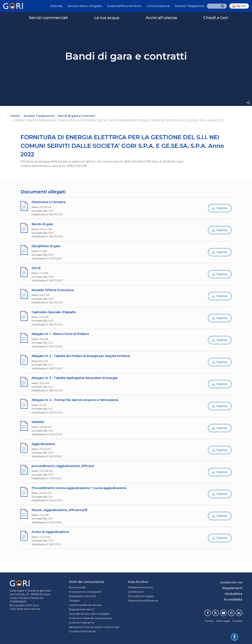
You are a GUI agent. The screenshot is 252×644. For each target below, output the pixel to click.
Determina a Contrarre (49, 202)
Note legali (223, 621)
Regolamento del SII (82, 609)
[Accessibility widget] (235, 637)
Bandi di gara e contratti (77, 116)
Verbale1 (38, 422)
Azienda (56, 6)
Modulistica (234, 594)
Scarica (219, 208)
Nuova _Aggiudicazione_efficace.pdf (60, 510)
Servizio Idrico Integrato (85, 6)
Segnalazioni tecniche (82, 596)
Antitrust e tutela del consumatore (90, 618)
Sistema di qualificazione (143, 601)
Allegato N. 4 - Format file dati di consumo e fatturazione (75, 400)
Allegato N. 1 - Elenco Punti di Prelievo (60, 334)
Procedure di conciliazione (85, 592)
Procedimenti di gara (141, 596)
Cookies (237, 621)
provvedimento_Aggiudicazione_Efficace (63, 466)
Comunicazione (158, 6)
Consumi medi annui (82, 623)
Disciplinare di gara (46, 246)
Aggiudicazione (43, 444)
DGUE (36, 268)
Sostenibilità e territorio (124, 6)
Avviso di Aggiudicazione (50, 532)
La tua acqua (107, 18)
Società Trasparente (190, 6)
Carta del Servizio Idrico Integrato (89, 614)
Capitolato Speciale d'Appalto (54, 312)
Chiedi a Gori (216, 18)
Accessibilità (233, 600)
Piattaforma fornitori (140, 587)
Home (15, 116)
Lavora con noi (231, 582)
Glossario (74, 601)
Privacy (209, 621)
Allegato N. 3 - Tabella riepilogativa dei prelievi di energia (74, 378)
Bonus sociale (77, 587)
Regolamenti (232, 588)
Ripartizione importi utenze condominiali (94, 627)
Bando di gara (42, 224)
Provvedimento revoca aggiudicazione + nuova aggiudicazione (79, 488)
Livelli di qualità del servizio (85, 605)
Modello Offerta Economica (53, 290)
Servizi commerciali (48, 18)
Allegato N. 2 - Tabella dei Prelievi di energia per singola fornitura (81, 356)
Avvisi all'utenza (161, 18)
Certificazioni (136, 592)
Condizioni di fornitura (82, 631)
